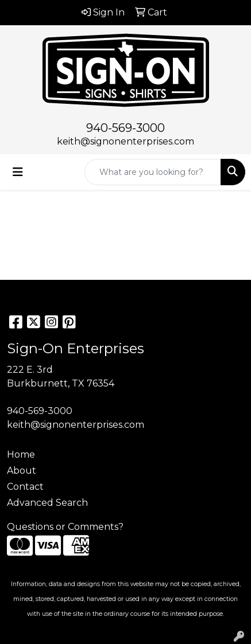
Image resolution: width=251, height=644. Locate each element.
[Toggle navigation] (18, 172)
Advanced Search (47, 503)
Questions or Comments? (65, 527)
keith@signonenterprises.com (126, 141)
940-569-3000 (126, 128)
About (22, 471)
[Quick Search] (153, 172)
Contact (25, 487)
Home (21, 454)
